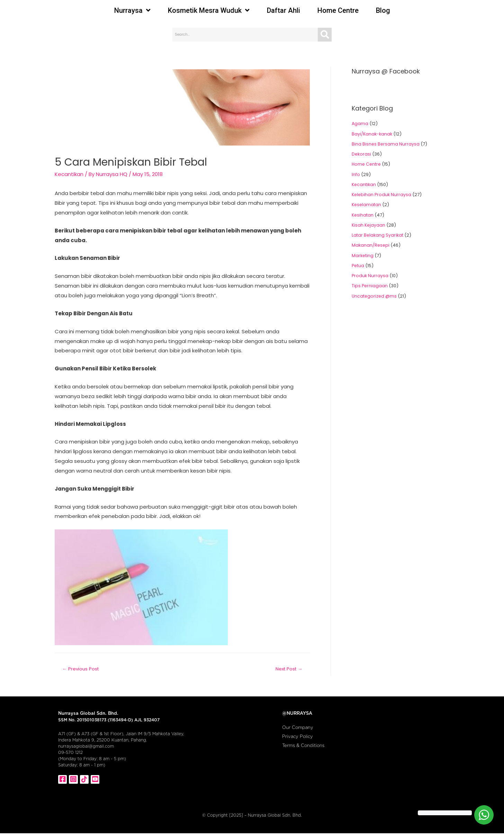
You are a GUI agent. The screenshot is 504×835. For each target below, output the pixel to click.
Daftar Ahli (283, 10)
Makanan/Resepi (371, 245)
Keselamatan (367, 205)
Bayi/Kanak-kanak (373, 134)
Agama (360, 124)
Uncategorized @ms (375, 296)
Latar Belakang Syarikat (378, 235)
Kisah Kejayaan (369, 225)
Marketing (363, 256)
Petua (358, 266)
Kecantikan (69, 174)
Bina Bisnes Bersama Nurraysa (386, 144)
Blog (383, 10)
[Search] (325, 35)
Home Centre (338, 10)
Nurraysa (132, 10)
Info (356, 174)
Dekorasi (362, 154)
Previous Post (82, 669)
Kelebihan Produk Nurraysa (382, 195)
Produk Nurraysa (370, 276)
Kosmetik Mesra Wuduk (209, 10)
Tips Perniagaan (370, 286)
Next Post (287, 669)
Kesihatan (363, 215)
